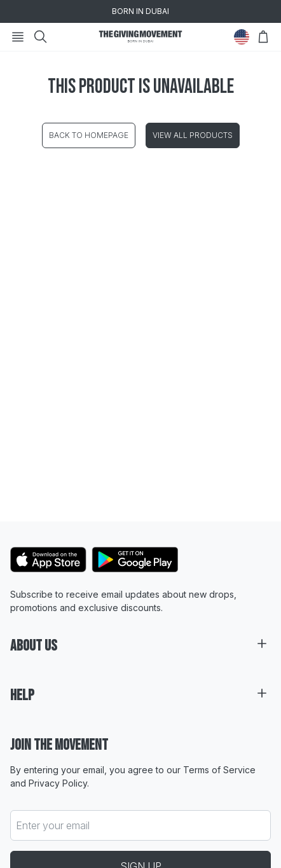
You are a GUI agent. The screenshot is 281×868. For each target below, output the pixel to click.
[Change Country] (242, 37)
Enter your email (53, 825)
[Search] (41, 37)
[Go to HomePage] (140, 37)
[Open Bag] (263, 37)
